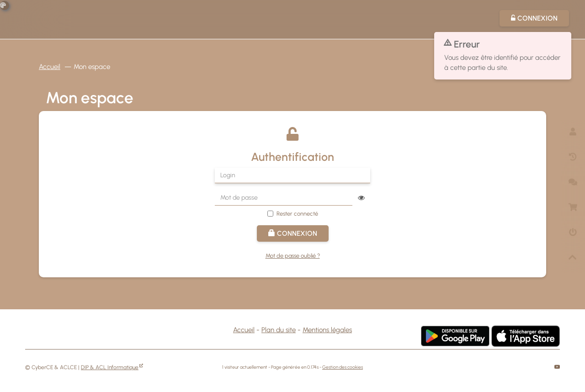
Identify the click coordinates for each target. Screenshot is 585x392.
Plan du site (279, 330)
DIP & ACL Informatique (110, 367)
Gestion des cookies (343, 367)
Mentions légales (327, 330)
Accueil (50, 67)
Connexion (293, 233)
